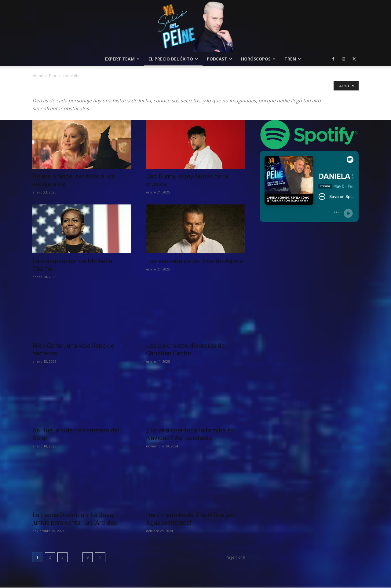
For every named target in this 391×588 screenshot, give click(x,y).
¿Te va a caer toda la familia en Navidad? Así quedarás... (190, 434)
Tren (293, 59)
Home (38, 76)
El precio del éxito (173, 59)
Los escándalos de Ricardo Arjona (194, 261)
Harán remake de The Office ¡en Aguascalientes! (190, 519)
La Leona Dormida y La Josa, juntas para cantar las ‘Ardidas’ (75, 519)
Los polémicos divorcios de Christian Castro (185, 349)
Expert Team (122, 59)
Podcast (219, 59)
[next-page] (100, 557)
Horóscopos (258, 59)
